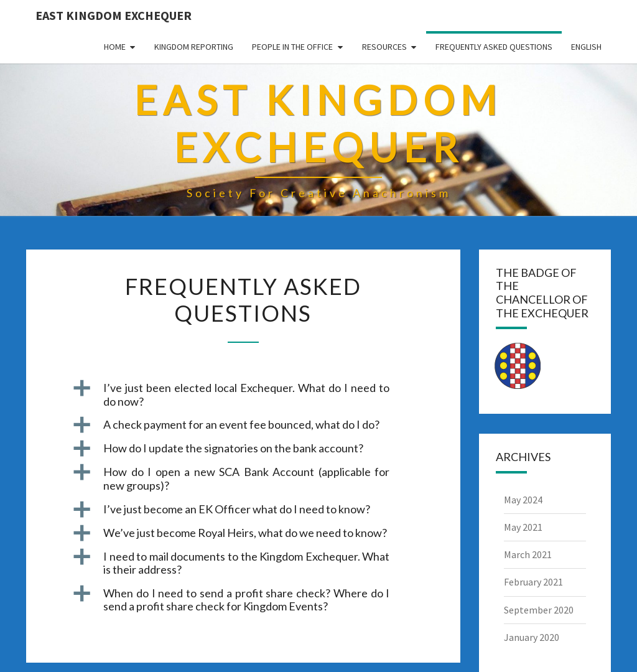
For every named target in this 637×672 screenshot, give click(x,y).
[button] (243, 395)
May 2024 (523, 500)
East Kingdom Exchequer (114, 15)
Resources (384, 47)
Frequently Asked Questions (494, 47)
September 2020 (539, 610)
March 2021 (528, 554)
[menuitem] (586, 47)
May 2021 (523, 527)
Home (115, 47)
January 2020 (532, 637)
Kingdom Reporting (194, 47)
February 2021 (533, 582)
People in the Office (292, 47)
